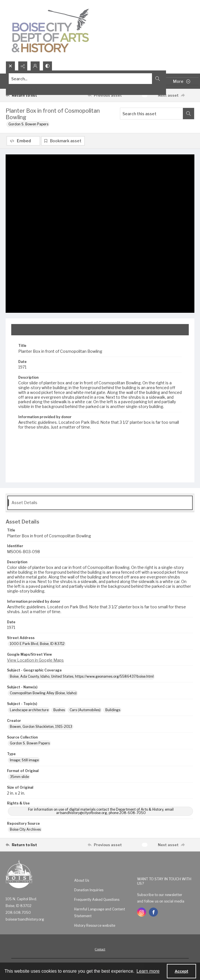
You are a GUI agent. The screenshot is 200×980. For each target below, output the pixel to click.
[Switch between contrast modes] (47, 66)
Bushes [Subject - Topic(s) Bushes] (59, 710)
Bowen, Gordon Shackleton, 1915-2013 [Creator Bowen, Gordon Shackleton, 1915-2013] (41, 727)
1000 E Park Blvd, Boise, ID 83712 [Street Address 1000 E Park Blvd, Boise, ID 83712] (37, 644)
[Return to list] (30, 95)
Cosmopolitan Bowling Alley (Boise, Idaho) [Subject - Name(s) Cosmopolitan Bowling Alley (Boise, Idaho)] (43, 693)
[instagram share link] (142, 912)
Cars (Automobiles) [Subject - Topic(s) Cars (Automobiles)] (85, 710)
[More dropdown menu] (182, 81)
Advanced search (23, 89)
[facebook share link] (153, 912)
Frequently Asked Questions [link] (97, 900)
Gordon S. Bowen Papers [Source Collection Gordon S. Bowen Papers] (30, 743)
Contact (100, 949)
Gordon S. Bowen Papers (28, 124)
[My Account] (35, 66)
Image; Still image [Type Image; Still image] (24, 760)
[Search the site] (80, 79)
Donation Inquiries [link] (89, 890)
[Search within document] (188, 114)
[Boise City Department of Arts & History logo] (51, 31)
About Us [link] (82, 880)
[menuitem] (103, 880)
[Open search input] (10, 66)
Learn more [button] (148, 971)
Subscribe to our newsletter (160, 895)
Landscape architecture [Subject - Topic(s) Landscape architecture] (29, 710)
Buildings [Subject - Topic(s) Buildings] (113, 710)
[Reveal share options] (23, 66)
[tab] (100, 330)
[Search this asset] (152, 114)
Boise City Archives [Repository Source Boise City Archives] (25, 829)
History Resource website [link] (95, 925)
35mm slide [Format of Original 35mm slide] (19, 777)
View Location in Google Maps (35, 660)
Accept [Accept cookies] (181, 971)
